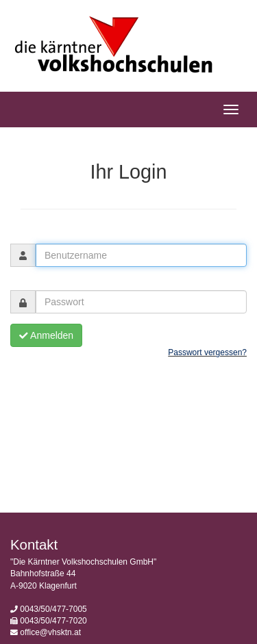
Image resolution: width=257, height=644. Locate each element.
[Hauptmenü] (231, 110)
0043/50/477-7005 (53, 609)
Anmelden (46, 335)
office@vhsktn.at (50, 632)
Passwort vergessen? (207, 352)
